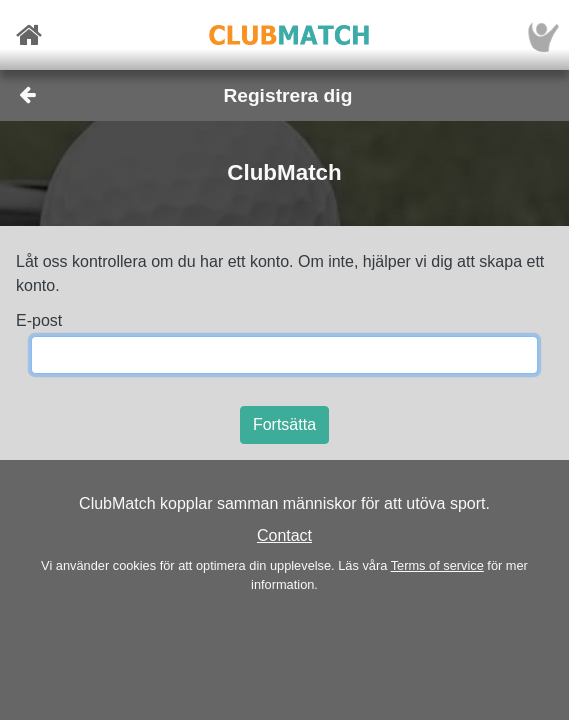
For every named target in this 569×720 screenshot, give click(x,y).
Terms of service (437, 565)
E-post (39, 320)
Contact (284, 535)
